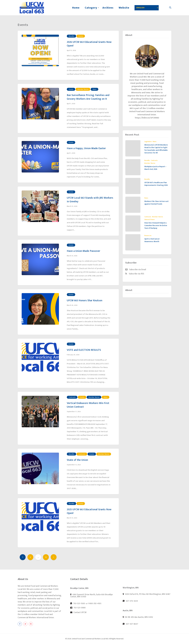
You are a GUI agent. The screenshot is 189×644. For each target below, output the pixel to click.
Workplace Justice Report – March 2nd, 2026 (155, 168)
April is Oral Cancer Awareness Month (152, 240)
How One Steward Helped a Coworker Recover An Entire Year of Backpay (156, 225)
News (94, 89)
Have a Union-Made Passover (83, 251)
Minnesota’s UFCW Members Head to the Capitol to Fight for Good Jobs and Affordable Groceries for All (156, 149)
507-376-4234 (130, 601)
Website (124, 8)
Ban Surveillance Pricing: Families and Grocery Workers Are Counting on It (88, 97)
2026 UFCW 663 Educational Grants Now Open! (89, 44)
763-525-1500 (78, 603)
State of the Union (77, 460)
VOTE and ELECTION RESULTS (84, 350)
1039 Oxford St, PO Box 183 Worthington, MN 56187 (147, 594)
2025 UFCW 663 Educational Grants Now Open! (89, 511)
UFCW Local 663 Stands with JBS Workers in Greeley (90, 200)
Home (76, 8)
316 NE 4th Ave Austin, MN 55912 (139, 617)
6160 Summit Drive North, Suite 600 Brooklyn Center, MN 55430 (91, 596)
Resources (148, 235)
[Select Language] (147, 8)
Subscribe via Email (136, 269)
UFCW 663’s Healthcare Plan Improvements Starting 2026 (156, 184)
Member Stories (83, 89)
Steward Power (150, 219)
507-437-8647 (130, 624)
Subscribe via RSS (135, 274)
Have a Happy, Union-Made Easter (86, 148)
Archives (108, 8)
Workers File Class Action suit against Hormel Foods (156, 203)
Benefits (71, 36)
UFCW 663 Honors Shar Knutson (85, 300)
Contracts (72, 397)
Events (81, 36)
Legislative (148, 142)
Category (91, 8)
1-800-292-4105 (95, 604)
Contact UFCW (78, 612)
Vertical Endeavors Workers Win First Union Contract (88, 405)
